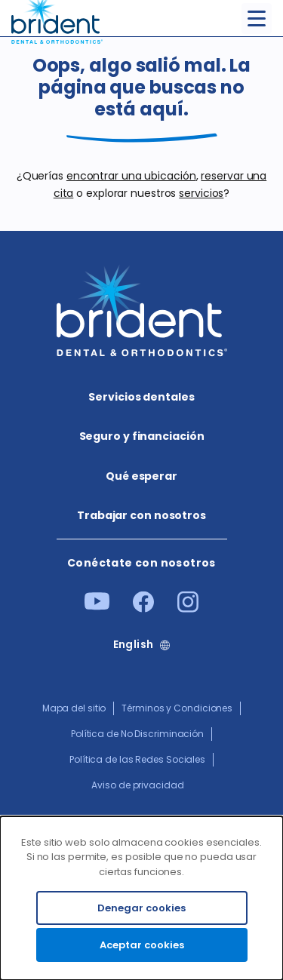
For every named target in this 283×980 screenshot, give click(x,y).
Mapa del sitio (74, 708)
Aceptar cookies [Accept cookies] (142, 945)
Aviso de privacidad (137, 785)
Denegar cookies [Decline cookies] (141, 908)
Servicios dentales (141, 397)
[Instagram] (188, 609)
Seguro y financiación (142, 436)
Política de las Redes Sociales (137, 759)
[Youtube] (97, 607)
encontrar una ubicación (131, 176)
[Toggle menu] (257, 18)
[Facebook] (143, 609)
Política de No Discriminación (137, 734)
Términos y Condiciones (177, 708)
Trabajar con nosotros (141, 515)
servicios (201, 193)
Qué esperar (141, 476)
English (134, 645)
